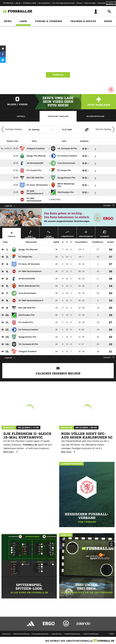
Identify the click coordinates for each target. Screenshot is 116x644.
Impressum (6, 634)
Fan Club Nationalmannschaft (63, 3)
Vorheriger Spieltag (11, 129)
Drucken (109, 205)
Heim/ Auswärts (49, 234)
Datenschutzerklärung (21, 634)
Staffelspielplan (95, 116)
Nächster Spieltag (106, 129)
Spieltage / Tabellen (58, 116)
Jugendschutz (56, 634)
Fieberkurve (67, 233)
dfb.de (18, 3)
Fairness (105, 233)
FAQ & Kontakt (90, 3)
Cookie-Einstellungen (91, 634)
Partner (79, 3)
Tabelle (58, 75)
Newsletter (102, 3)
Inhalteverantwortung (72, 634)
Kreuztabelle (86, 233)
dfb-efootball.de (44, 3)
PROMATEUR (8, 3)
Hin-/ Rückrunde (30, 234)
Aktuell (21, 116)
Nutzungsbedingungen (40, 634)
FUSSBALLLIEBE (30, 3)
